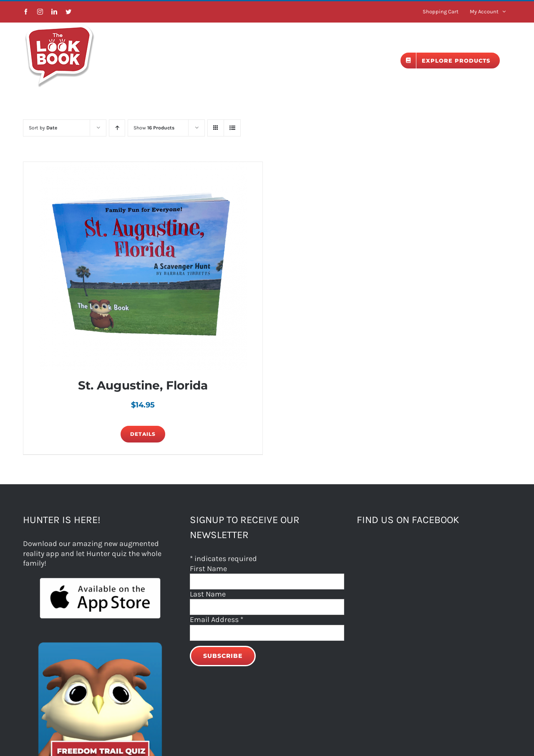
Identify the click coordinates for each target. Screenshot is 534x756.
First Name (208, 569)
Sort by (43, 128)
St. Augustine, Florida (143, 385)
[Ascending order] (117, 128)
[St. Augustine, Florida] (143, 266)
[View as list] (232, 128)
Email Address (217, 619)
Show (154, 128)
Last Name (208, 594)
